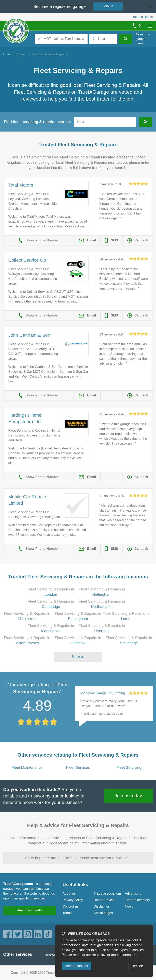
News (129, 906)
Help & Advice (104, 900)
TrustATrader (54, 955)
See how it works (30, 910)
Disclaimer (101, 906)
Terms (67, 913)
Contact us (70, 906)
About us (69, 893)
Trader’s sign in (142, 17)
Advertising (133, 893)
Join (108, 6)
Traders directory (138, 900)
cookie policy (96, 955)
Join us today (128, 796)
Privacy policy (73, 900)
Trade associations (108, 893)
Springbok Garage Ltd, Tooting (102, 693)
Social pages (103, 913)
